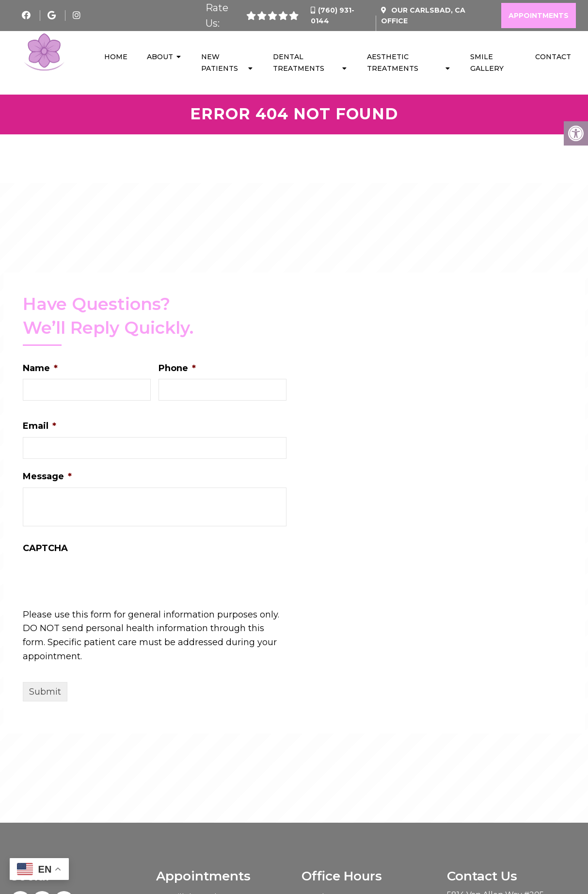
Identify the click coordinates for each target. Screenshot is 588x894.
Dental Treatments (299, 63)
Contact (553, 57)
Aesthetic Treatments (393, 63)
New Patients (220, 63)
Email (40, 427)
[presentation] (96, 597)
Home (116, 57)
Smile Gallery (487, 63)
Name (40, 369)
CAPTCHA (45, 549)
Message (47, 478)
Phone (177, 369)
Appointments (539, 16)
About (160, 57)
